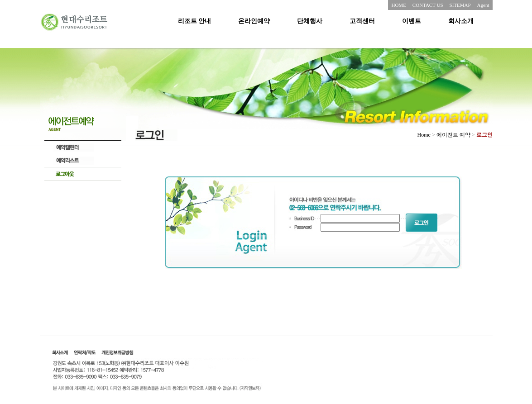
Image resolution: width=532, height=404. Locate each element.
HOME (398, 5)
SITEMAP (460, 5)
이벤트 (412, 21)
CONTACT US (428, 5)
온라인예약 (254, 21)
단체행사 (310, 21)
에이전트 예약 (453, 135)
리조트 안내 (195, 21)
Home (424, 135)
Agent (483, 5)
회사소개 (461, 21)
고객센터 (362, 21)
